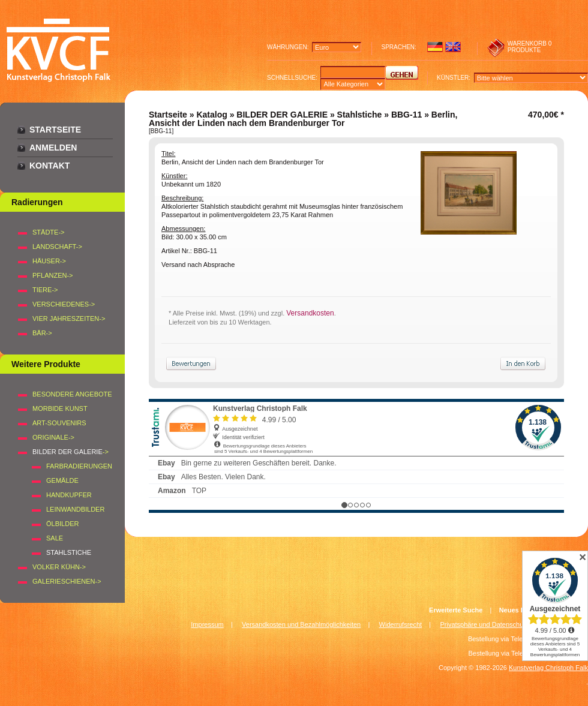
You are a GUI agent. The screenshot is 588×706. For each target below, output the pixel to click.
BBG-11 (406, 115)
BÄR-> (42, 333)
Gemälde (62, 480)
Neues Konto (520, 610)
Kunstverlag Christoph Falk (548, 668)
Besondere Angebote (72, 394)
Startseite (55, 130)
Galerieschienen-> (67, 581)
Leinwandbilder (75, 509)
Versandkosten (310, 313)
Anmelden (53, 148)
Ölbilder (62, 524)
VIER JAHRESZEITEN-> (69, 319)
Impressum (207, 624)
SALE (55, 538)
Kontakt (49, 166)
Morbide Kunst (60, 408)
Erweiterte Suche (456, 610)
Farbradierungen (79, 466)
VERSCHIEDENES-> (64, 304)
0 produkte (530, 47)
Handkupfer (69, 495)
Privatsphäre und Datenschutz (484, 624)
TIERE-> (45, 290)
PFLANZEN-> (53, 275)
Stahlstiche (360, 115)
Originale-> (53, 437)
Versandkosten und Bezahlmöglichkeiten (301, 624)
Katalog (211, 115)
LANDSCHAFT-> (57, 247)
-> (70, 452)
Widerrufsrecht (401, 624)
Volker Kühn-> (59, 567)
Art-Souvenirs (59, 423)
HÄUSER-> (49, 261)
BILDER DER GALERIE (282, 115)
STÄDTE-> (48, 232)
